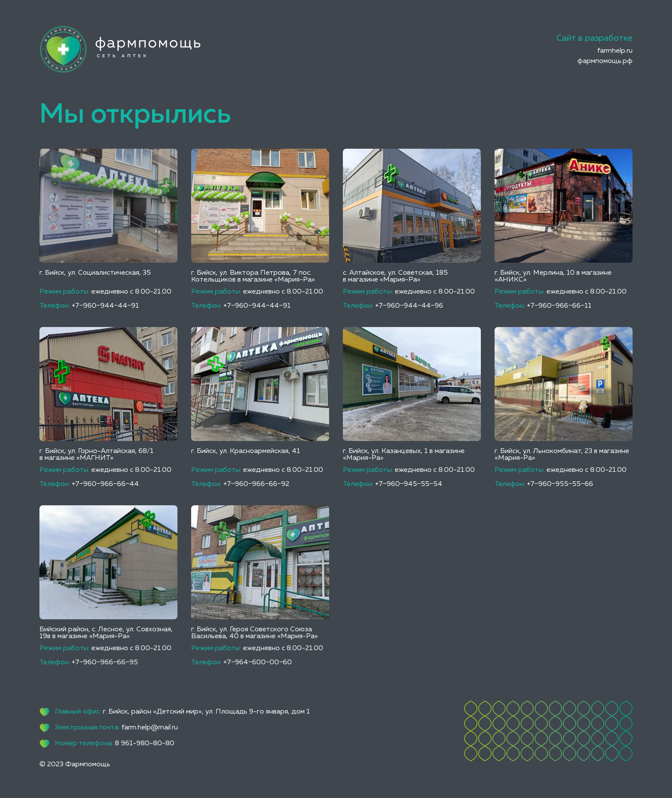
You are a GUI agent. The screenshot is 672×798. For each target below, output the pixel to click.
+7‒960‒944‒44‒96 (409, 306)
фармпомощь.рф (605, 61)
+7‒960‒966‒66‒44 (105, 484)
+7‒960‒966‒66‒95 (105, 663)
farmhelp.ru (615, 51)
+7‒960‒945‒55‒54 (409, 484)
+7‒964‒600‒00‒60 (258, 663)
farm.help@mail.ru (150, 728)
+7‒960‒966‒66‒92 (256, 484)
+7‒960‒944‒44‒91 (105, 306)
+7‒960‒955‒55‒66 (560, 484)
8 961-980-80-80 (145, 744)
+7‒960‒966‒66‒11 (559, 306)
